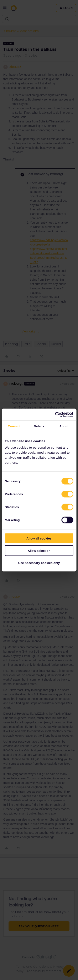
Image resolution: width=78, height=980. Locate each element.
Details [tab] (39, 426)
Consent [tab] (14, 426)
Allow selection (39, 550)
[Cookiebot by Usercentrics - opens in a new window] (56, 415)
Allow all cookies (39, 538)
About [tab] (64, 426)
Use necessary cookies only (39, 563)
